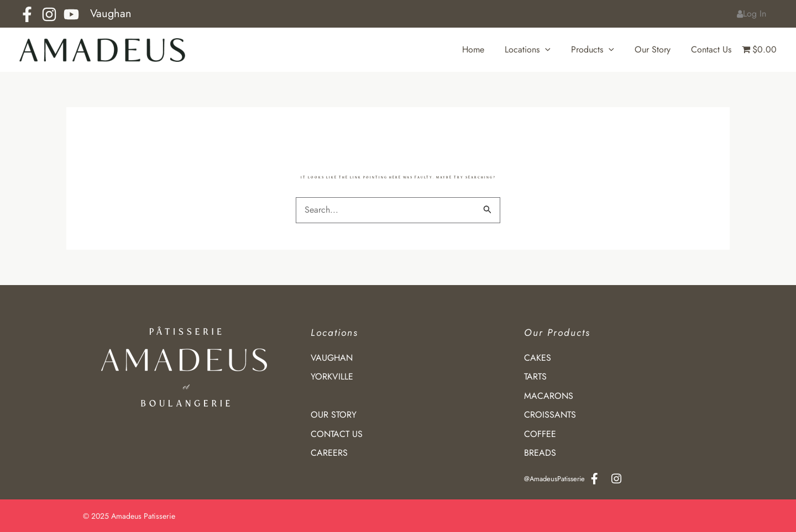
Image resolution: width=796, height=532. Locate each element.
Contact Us (713, 49)
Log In (753, 14)
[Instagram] (49, 14)
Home (486, 49)
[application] (556, 50)
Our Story (657, 49)
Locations (538, 50)
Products (600, 50)
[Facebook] (27, 14)
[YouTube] (71, 14)
